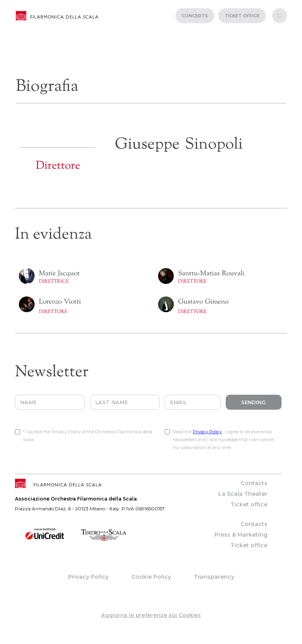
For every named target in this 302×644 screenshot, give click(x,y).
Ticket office (249, 504)
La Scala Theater (243, 494)
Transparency (214, 577)
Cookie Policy (151, 577)
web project (151, 640)
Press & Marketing (241, 535)
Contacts (254, 483)
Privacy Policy (207, 432)
